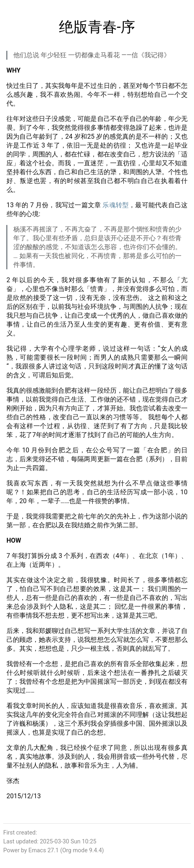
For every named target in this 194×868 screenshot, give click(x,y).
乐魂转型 (116, 205)
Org (67, 850)
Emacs (37, 850)
